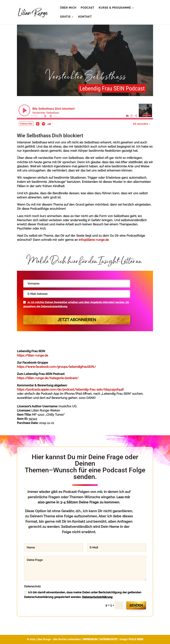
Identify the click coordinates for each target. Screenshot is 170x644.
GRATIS (65, 17)
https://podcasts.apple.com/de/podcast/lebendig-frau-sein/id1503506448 (70, 389)
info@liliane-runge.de (94, 240)
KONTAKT (85, 17)
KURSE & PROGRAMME (115, 8)
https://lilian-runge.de (33, 355)
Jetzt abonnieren (77, 320)
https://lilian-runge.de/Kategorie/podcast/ (48, 378)
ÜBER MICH (68, 8)
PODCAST (87, 8)
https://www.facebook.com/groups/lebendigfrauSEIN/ (56, 367)
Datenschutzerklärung (97, 597)
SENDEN (136, 605)
